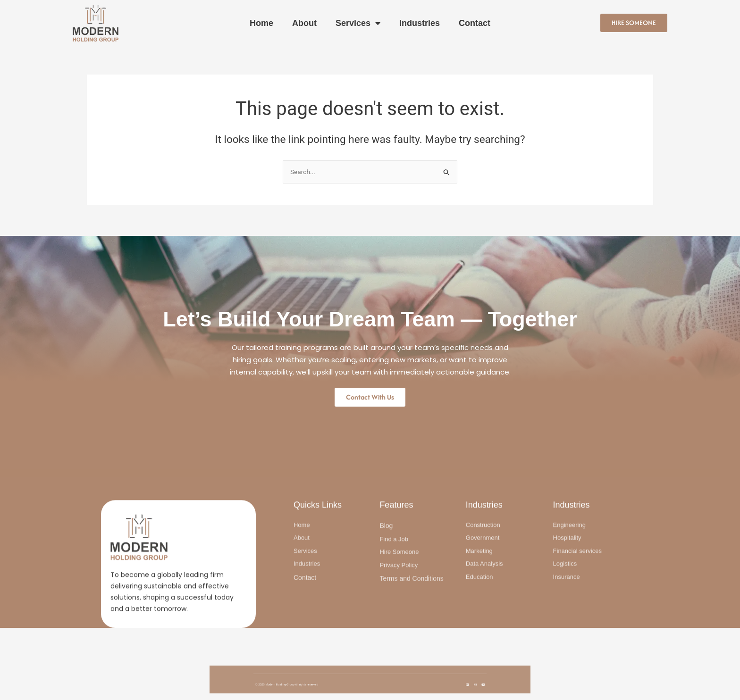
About (304, 23)
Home (261, 23)
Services (358, 23)
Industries (420, 23)
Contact (475, 23)
